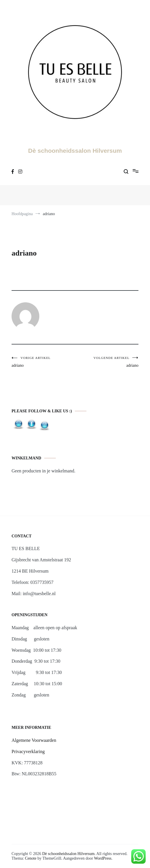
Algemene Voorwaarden (34, 740)
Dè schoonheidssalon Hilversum (75, 151)
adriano (43, 362)
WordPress (103, 858)
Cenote (31, 858)
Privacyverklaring (28, 751)
